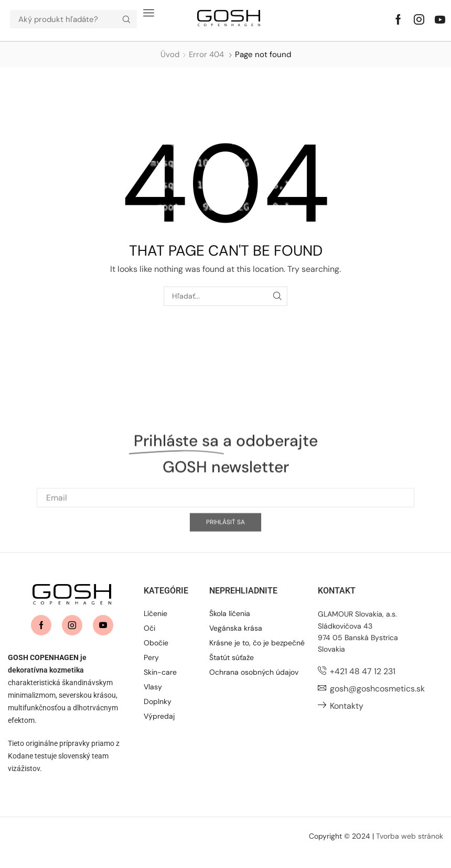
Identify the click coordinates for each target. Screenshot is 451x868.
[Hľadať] (126, 19)
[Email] (225, 541)
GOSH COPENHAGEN (43, 657)
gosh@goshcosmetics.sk (377, 689)
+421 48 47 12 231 (363, 671)
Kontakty (347, 706)
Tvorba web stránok (410, 836)
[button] (149, 13)
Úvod (170, 54)
